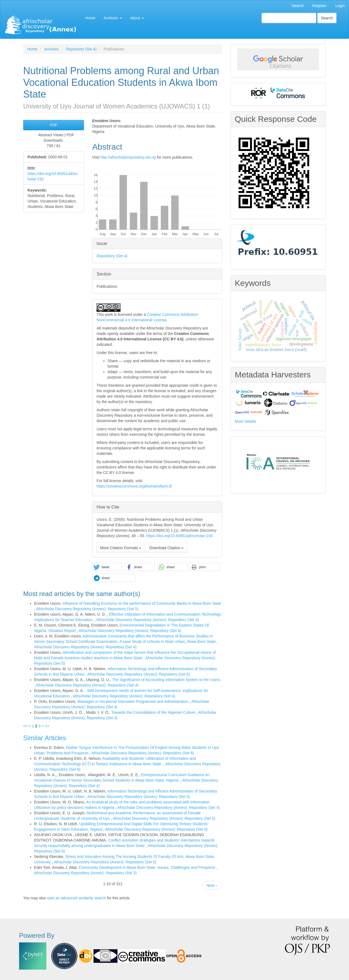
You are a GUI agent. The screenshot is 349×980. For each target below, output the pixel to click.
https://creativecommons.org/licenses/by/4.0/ (134, 486)
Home (90, 18)
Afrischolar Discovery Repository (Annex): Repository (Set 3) (85, 873)
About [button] (137, 18)
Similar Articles (45, 738)
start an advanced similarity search (76, 898)
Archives (52, 49)
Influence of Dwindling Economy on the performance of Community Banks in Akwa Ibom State (142, 603)
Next (212, 885)
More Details (246, 421)
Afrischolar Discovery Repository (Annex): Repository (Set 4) (148, 620)
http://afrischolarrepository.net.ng (128, 157)
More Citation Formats (121, 548)
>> (47, 726)
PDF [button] (54, 125)
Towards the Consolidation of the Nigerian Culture (154, 712)
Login (340, 6)
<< (25, 726)
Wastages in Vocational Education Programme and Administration (133, 701)
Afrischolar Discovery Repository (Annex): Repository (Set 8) (157, 829)
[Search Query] (289, 18)
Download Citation (167, 548)
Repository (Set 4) (81, 49)
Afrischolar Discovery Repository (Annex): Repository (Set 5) (87, 609)
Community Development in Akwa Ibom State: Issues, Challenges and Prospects (148, 867)
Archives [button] (113, 18)
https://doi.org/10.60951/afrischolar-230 (179, 536)
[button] (107, 567)
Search (297, 6)
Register (320, 6)
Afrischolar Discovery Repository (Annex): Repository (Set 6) (143, 753)
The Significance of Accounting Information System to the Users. (166, 680)
